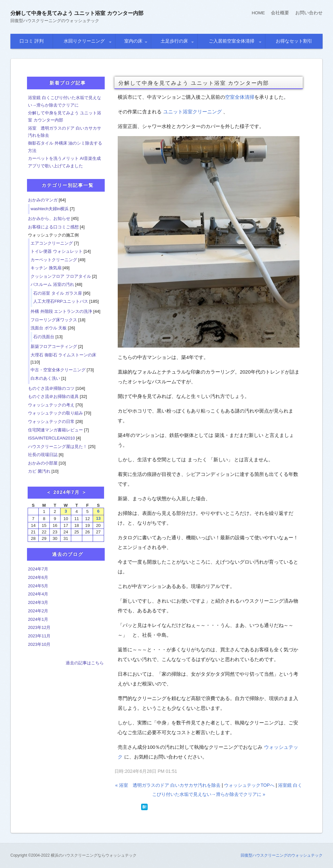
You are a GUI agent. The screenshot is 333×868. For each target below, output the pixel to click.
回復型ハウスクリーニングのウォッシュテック (282, 855)
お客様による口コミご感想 (53, 227)
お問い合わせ (309, 13)
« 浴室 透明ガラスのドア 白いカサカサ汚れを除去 (168, 785)
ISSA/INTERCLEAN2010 (52, 438)
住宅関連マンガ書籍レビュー (55, 430)
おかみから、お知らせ (49, 218)
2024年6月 (38, 577)
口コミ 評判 (32, 41)
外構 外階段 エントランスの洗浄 (61, 311)
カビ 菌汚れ (39, 471)
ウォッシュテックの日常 (51, 421)
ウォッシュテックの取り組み (55, 413)
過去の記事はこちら (85, 663)
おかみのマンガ (43, 200)
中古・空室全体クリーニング (58, 370)
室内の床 (133, 41)
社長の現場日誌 (43, 455)
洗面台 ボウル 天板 (49, 328)
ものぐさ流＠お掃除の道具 (53, 396)
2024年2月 (38, 611)
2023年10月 (39, 644)
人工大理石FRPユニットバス (61, 301)
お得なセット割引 (294, 41)
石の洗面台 (44, 337)
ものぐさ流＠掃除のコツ (51, 388)
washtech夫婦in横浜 (50, 209)
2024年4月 (38, 594)
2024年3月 (38, 602)
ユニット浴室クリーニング (193, 112)
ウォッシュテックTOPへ (249, 785)
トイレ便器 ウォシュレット (57, 251)
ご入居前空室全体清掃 (232, 41)
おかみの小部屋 (43, 463)
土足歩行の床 (174, 41)
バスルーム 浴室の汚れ (52, 284)
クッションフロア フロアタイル (61, 276)
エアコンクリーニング (52, 243)
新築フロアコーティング (54, 346)
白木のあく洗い (45, 378)
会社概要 (280, 13)
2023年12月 (39, 627)
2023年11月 (39, 636)
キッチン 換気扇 (46, 268)
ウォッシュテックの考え (51, 405)
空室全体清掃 (240, 97)
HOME (258, 13)
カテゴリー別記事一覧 (68, 185)
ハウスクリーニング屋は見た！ (58, 447)
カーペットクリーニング (54, 260)
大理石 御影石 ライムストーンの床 (63, 355)
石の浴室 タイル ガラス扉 (58, 293)
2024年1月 (38, 619)
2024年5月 (38, 586)
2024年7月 (38, 569)
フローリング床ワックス (54, 320)
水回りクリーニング (84, 41)
